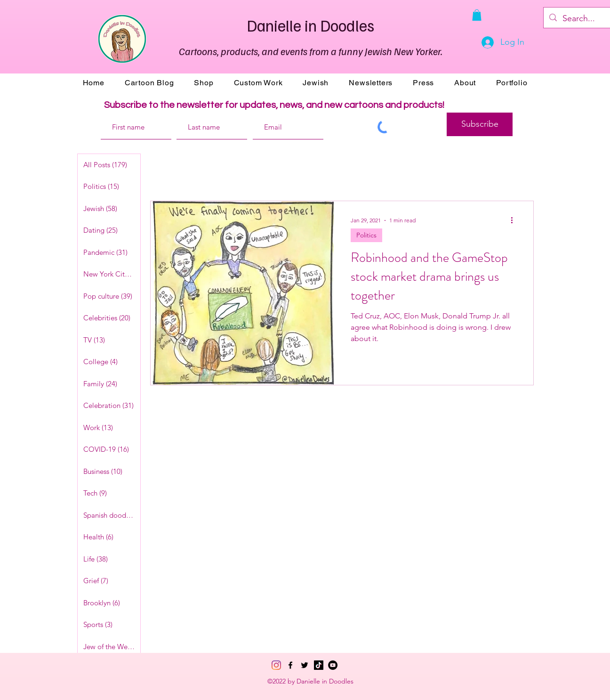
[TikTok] (319, 665)
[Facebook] (290, 665)
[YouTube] (333, 665)
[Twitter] (305, 665)
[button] (477, 15)
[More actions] (515, 220)
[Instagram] (276, 665)
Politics (366, 235)
